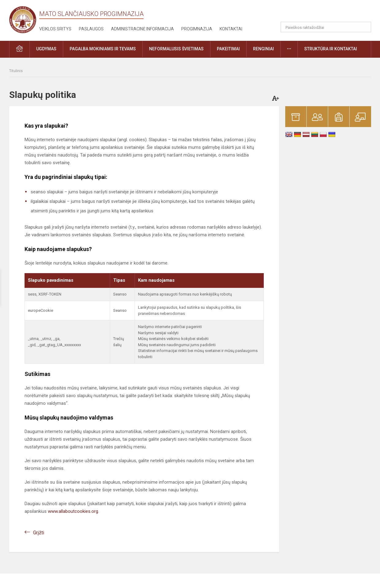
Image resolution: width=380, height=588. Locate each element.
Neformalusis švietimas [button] (176, 49)
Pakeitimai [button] (228, 49)
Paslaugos (91, 29)
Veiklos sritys (55, 29)
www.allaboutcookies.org (73, 511)
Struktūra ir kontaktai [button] (331, 49)
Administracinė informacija (142, 29)
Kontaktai (231, 29)
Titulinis (16, 71)
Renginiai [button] (263, 49)
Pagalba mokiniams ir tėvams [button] (103, 49)
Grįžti (39, 533)
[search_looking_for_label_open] (364, 27)
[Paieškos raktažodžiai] (326, 27)
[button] (329, 13)
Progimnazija (197, 29)
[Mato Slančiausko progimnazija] (24, 19)
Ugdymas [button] (46, 49)
